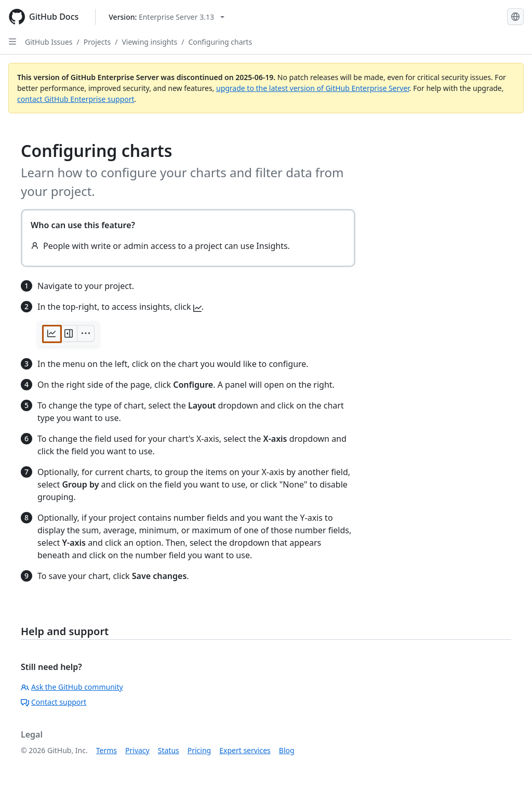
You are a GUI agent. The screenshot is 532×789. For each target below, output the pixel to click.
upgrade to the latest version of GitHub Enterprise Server (313, 88)
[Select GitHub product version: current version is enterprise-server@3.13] (167, 17)
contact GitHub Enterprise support (76, 99)
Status (169, 750)
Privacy (137, 750)
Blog (287, 750)
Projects (97, 42)
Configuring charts (220, 42)
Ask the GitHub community (72, 687)
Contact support (54, 702)
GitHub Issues (49, 42)
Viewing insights (149, 42)
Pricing (199, 750)
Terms (107, 750)
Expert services (245, 750)
